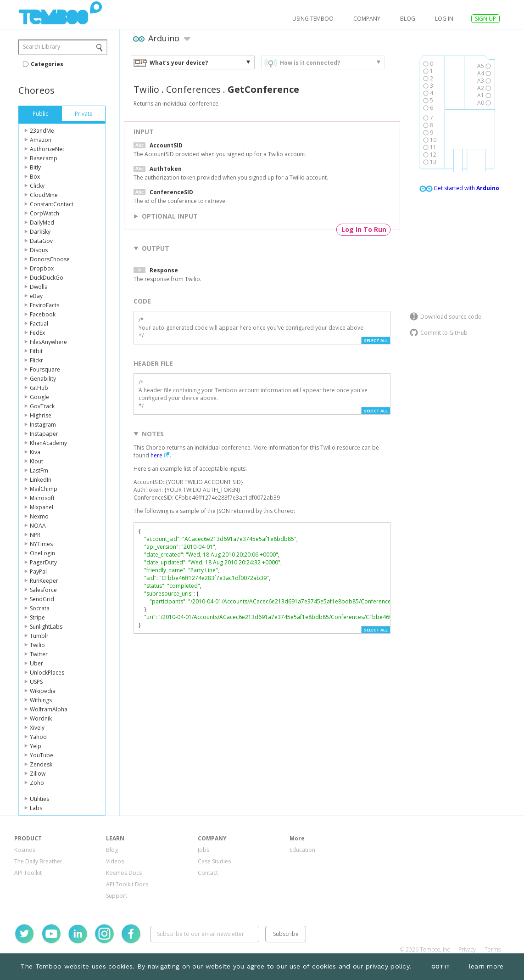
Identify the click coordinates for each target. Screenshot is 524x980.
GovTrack (42, 406)
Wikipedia (43, 691)
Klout (36, 461)
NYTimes (41, 544)
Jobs (203, 850)
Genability (43, 379)
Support (117, 896)
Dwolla (39, 287)
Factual (39, 324)
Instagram (43, 425)
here (156, 455)
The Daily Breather (38, 861)
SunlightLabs (46, 627)
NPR (35, 535)
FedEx (37, 333)
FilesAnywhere (48, 342)
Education (302, 850)
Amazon (41, 140)
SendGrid (42, 599)
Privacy (467, 949)
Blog (408, 19)
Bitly (35, 167)
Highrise (41, 415)
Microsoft (42, 498)
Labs (36, 808)
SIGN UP (485, 19)
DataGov (41, 241)
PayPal (38, 572)
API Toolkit (28, 873)
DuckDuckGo (47, 278)
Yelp (36, 746)
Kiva (35, 452)
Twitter (39, 654)
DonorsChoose (50, 259)
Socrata (40, 608)
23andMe (42, 131)
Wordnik (41, 718)
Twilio (37, 645)
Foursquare (45, 369)
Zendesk (41, 764)
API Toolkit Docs (127, 884)
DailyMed (42, 222)
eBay (36, 296)
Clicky (37, 186)
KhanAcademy (48, 443)
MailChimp (44, 489)
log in (444, 19)
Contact (208, 873)
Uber (36, 663)
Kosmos (25, 850)
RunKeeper (44, 581)
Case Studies (214, 861)
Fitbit (36, 351)
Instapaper (44, 434)
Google (39, 397)
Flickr (36, 360)
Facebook (43, 314)
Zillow (38, 774)
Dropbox (42, 268)
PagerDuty (43, 562)
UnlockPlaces (47, 673)
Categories (47, 64)
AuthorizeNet (47, 149)
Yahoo (38, 737)
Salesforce (43, 590)
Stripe (37, 617)
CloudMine (44, 195)
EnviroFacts (45, 305)
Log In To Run (364, 229)
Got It (440, 967)
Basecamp (44, 158)
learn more (486, 966)
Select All (376, 341)
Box (35, 177)
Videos (115, 861)
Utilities (39, 799)
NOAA (38, 526)
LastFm (39, 470)
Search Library (42, 47)
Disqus (39, 250)
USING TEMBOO (313, 19)
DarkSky (40, 232)
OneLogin (42, 553)
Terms (493, 949)
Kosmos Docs (124, 873)
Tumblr (39, 636)
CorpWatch (45, 213)
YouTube (42, 755)
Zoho (37, 783)
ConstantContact (52, 204)
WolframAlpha (49, 709)
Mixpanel (42, 507)
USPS (36, 682)
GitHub (39, 388)
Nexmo (39, 516)
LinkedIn (41, 480)
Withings (41, 700)
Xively (37, 728)
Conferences (193, 89)
